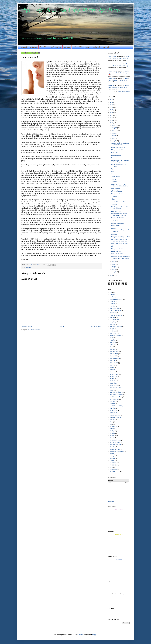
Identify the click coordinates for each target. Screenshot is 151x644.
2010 (112, 275)
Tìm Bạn (112, 431)
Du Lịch (112, 329)
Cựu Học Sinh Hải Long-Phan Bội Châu (71, 10)
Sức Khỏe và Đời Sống (116, 406)
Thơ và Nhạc (113, 426)
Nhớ (112, 171)
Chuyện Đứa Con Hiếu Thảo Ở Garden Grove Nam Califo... (120, 257)
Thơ (111, 424)
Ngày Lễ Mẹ (113, 383)
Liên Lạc (67, 47)
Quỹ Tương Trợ (56, 47)
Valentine (112, 458)
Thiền (111, 422)
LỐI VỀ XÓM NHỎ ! (117, 191)
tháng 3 (114, 267)
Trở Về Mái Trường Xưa (117, 451)
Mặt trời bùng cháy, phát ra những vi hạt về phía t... (119, 214)
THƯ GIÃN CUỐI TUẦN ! (119, 202)
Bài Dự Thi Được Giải (116, 299)
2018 (112, 105)
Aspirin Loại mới (116, 251)
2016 (112, 110)
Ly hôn (113, 158)
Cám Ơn (112, 306)
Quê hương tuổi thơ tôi (116, 395)
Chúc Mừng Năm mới (116, 315)
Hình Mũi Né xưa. (115, 358)
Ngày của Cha (115, 189)
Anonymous (111, 71)
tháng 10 (114, 130)
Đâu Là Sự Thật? (116, 155)
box (113, 501)
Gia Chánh (113, 342)
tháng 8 (114, 136)
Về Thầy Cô (113, 465)
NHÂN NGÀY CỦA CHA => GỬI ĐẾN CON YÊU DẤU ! (120, 185)
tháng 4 (114, 264)
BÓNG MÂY (115, 153)
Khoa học (112, 372)
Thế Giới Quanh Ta (115, 417)
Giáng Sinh (113, 345)
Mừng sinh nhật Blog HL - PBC (120, 237)
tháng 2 (114, 269)
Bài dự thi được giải (117, 150)
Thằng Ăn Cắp (116, 177)
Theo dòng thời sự (115, 415)
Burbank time (119, 534)
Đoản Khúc (113, 333)
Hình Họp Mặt (114, 351)
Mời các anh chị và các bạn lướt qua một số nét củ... (119, 240)
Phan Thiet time (119, 509)
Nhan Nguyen (112, 57)
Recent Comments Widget (124, 92)
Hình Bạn (112, 349)
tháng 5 (114, 261)
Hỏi (112, 246)
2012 (112, 120)
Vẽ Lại (113, 199)
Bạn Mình (112, 301)
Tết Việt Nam (113, 410)
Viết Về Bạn (113, 470)
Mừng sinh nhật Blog (117, 223)
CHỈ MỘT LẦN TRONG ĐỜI (120, 244)
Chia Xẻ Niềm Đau (115, 311)
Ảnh (111, 292)
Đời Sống (28, 267)
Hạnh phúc (114, 169)
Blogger (95, 635)
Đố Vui (112, 338)
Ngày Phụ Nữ (114, 386)
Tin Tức (112, 438)
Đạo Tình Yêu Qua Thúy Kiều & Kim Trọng (120, 161)
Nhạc (88, 47)
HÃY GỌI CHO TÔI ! (117, 218)
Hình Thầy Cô (114, 363)
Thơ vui (112, 429)
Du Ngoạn (113, 331)
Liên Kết (106, 47)
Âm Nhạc (112, 295)
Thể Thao (112, 420)
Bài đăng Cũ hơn (96, 327)
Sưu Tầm (112, 408)
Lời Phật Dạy (113, 376)
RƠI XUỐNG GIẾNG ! (118, 254)
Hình (75, 47)
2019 (112, 102)
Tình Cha (114, 182)
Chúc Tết (112, 317)
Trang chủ (23, 47)
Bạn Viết (112, 304)
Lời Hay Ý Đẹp (114, 374)
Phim (81, 47)
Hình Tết (112, 361)
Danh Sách (44, 47)
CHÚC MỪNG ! (116, 226)
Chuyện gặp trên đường (118, 147)
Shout (110, 501)
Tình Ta (113, 179)
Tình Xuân (114, 204)
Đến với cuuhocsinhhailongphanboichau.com (120, 230)
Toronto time (119, 559)
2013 (112, 118)
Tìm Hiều (112, 433)
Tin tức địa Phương (115, 440)
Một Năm (114, 234)
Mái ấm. (112, 379)
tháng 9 (114, 133)
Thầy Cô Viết (113, 413)
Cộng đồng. (113, 322)
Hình (111, 347)
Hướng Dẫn (97, 47)
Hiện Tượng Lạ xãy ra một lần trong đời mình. (120, 208)
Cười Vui (112, 324)
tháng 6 (114, 141)
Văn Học (112, 460)
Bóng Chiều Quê (116, 211)
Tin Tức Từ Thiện (115, 442)
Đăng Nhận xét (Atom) (34, 330)
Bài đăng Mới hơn (27, 327)
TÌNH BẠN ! (115, 221)
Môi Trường (113, 381)
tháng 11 (114, 128)
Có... (113, 174)
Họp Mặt (112, 370)
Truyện (112, 454)
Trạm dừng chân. (115, 449)
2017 (112, 107)
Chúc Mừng (113, 313)
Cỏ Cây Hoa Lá (114, 320)
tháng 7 (114, 138)
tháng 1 (114, 272)
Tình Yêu (112, 447)
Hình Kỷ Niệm (114, 354)
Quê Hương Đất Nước (116, 392)
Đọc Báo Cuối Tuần (115, 336)
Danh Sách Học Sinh (116, 326)
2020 (112, 100)
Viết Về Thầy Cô (114, 472)
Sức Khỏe (113, 404)
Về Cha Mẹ (113, 463)
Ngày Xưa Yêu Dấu (115, 388)
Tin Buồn (112, 435)
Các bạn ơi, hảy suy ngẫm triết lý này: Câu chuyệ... (120, 144)
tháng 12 (114, 125)
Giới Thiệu (33, 47)
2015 (112, 113)
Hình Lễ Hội (113, 356)
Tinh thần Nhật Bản (115, 445)
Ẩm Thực (112, 297)
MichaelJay (80, 635)
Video (111, 467)
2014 (112, 115)
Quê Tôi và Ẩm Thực (116, 397)
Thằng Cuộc (115, 196)
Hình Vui (112, 365)
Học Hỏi (112, 367)
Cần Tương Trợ (114, 308)
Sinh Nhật (113, 401)
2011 (112, 123)
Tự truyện (112, 456)
